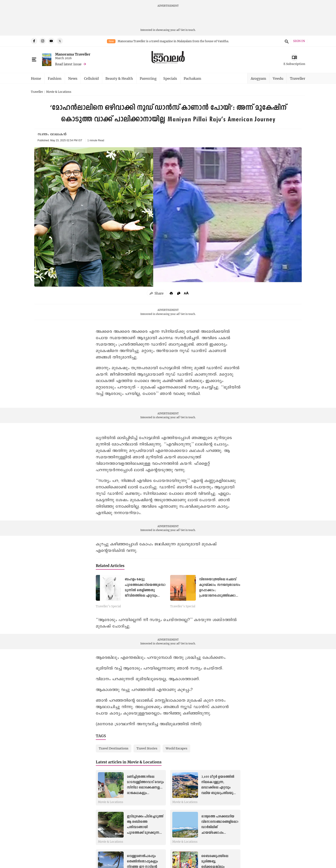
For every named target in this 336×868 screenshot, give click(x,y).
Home (36, 78)
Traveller (298, 78)
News (73, 78)
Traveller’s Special (108, 606)
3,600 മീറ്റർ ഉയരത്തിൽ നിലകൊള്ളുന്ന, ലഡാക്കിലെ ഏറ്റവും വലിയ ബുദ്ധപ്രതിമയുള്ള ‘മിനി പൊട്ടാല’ (219, 788)
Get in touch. (188, 30)
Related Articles (110, 566)
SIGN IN (299, 41)
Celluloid (91, 78)
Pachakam (192, 78)
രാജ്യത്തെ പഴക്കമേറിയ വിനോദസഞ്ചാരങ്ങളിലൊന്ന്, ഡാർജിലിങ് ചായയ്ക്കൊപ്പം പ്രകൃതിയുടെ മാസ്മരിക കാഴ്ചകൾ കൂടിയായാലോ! (222, 833)
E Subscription (294, 64)
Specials (170, 78)
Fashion (55, 78)
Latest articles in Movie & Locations (129, 762)
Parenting (148, 78)
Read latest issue (68, 64)
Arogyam (258, 78)
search (286, 41)
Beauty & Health (119, 78)
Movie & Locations (59, 92)
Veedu (278, 78)
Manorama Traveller (73, 54)
